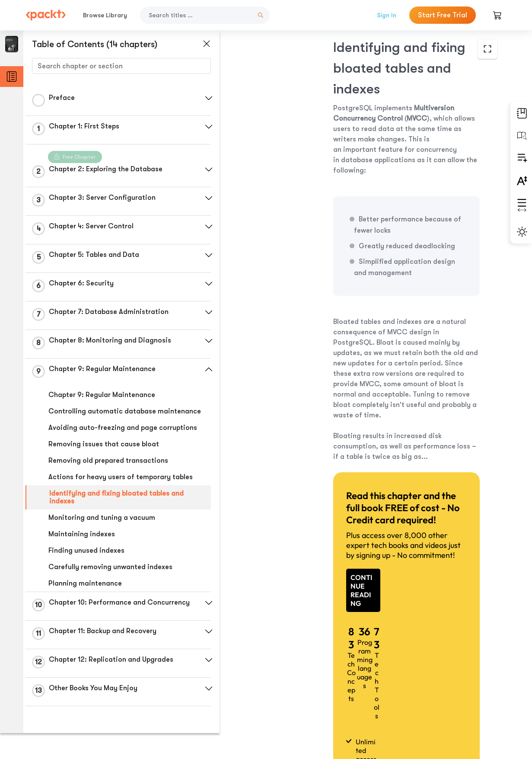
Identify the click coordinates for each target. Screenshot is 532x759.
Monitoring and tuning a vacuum (102, 518)
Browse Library (105, 15)
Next (447, 695)
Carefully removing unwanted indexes (110, 567)
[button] (205, 98)
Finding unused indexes (86, 551)
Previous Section (281, 694)
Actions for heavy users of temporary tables (121, 477)
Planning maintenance (85, 583)
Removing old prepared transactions (108, 461)
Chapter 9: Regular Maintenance (102, 395)
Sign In (387, 15)
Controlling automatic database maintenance (125, 411)
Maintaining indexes (82, 534)
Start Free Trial (443, 15)
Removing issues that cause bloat (104, 444)
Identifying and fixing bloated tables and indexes (116, 497)
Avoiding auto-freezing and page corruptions (123, 428)
